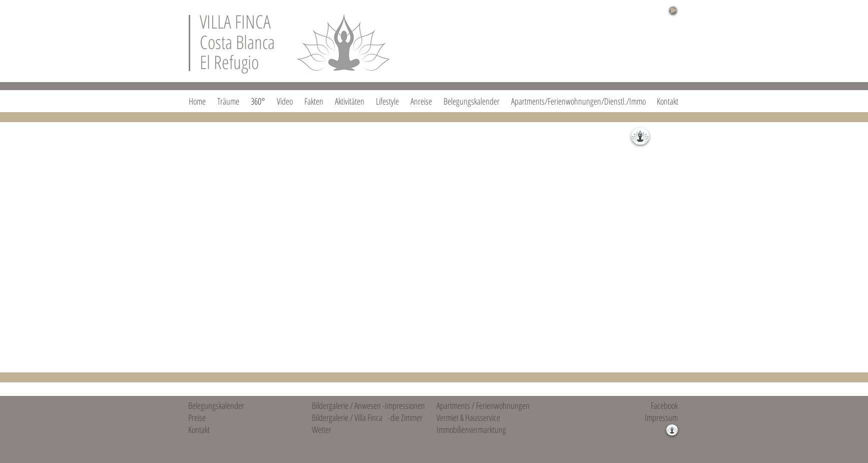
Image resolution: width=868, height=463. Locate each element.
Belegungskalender (216, 405)
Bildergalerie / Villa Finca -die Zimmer (367, 417)
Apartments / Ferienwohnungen (483, 405)
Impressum (661, 417)
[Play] (673, 11)
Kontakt (199, 429)
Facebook (664, 405)
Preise (197, 417)
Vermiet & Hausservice (468, 417)
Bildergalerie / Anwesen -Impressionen (368, 405)
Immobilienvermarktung (471, 429)
